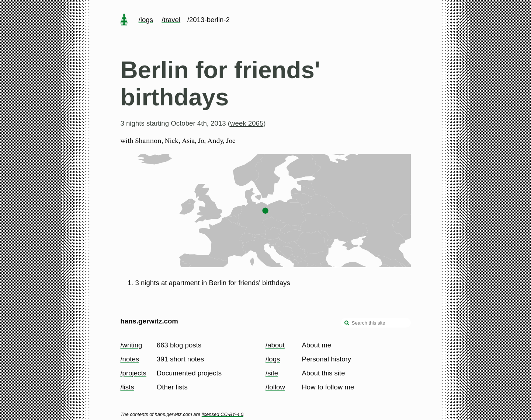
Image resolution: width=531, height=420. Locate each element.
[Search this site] (376, 323)
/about (275, 345)
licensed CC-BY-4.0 (223, 414)
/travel (171, 20)
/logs (146, 20)
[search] (347, 323)
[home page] (124, 20)
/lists (127, 387)
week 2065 (247, 123)
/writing (131, 345)
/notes (130, 359)
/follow (275, 387)
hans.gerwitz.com (149, 321)
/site (272, 373)
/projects (133, 373)
